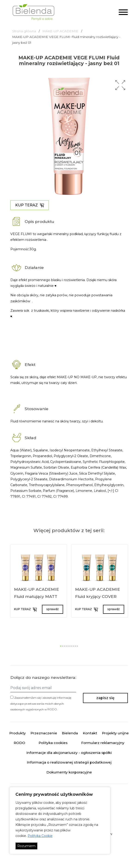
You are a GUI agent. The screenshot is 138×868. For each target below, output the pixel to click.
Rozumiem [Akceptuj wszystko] (26, 846)
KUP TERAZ (30, 205)
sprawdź (52, 609)
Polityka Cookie (40, 836)
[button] (120, 85)
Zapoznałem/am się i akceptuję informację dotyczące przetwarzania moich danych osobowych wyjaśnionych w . (41, 703)
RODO (52, 709)
